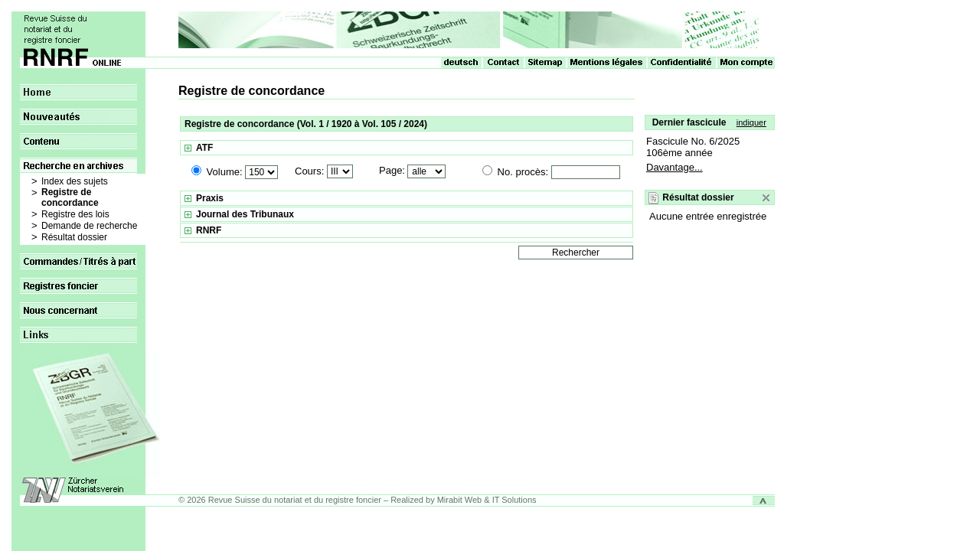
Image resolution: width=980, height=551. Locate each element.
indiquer (751, 122)
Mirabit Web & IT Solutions (487, 500)
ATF (204, 148)
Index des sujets (75, 181)
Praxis (210, 198)
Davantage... (675, 167)
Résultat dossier (74, 237)
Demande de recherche (89, 226)
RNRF (209, 230)
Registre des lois (75, 214)
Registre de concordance (70, 197)
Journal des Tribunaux (245, 214)
